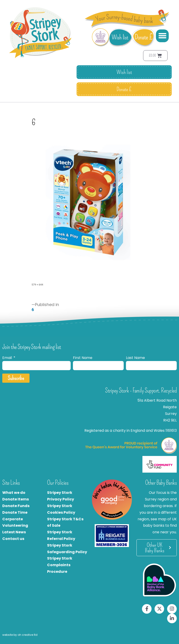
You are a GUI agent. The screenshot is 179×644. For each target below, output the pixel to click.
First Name (83, 358)
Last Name (135, 358)
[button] (162, 36)
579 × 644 (37, 285)
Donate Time (15, 512)
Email (8, 358)
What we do (14, 493)
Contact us (13, 539)
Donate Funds (16, 506)
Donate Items (16, 499)
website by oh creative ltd (20, 635)
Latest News (14, 532)
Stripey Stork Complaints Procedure (60, 565)
